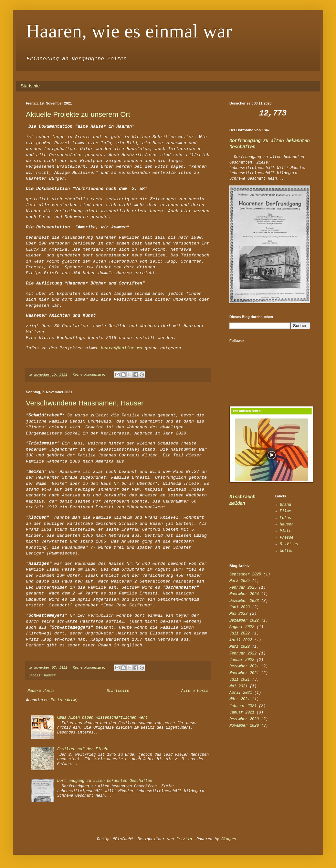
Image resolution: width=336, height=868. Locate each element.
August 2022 (242, 627)
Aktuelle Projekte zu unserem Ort (78, 114)
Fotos (285, 518)
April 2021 (241, 693)
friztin (184, 839)
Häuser (50, 675)
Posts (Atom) (64, 700)
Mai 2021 (238, 686)
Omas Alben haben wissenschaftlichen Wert (102, 718)
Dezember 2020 (244, 719)
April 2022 (241, 640)
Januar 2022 (242, 660)
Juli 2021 (240, 680)
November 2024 (244, 594)
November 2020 (244, 726)
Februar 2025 (243, 588)
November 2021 (244, 673)
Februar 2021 (243, 706)
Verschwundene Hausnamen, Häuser (85, 403)
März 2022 (240, 647)
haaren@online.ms (121, 348)
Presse (287, 538)
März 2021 (240, 699)
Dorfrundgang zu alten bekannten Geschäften (105, 781)
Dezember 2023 (244, 601)
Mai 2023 (238, 614)
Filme (285, 511)
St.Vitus (289, 544)
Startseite (30, 86)
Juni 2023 (240, 607)
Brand (285, 505)
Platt (285, 531)
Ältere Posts (195, 691)
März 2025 (240, 581)
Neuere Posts (41, 691)
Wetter (287, 551)
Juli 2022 (240, 634)
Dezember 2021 (244, 666)
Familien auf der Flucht (83, 749)
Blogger (229, 839)
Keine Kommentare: (90, 375)
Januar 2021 (242, 713)
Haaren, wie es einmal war (129, 31)
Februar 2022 (243, 653)
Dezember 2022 (244, 621)
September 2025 (245, 574)
